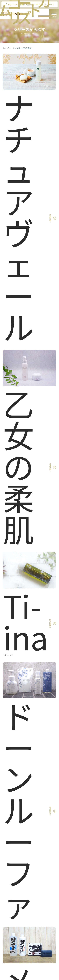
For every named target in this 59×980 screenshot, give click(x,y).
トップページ (9, 48)
